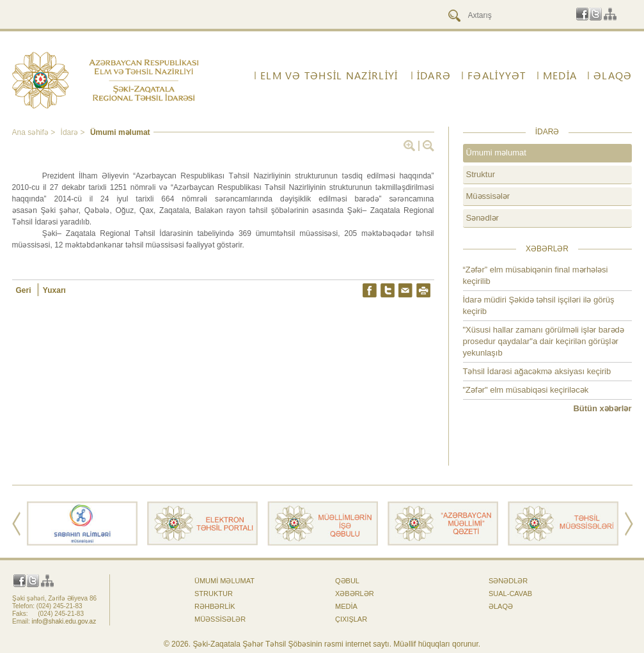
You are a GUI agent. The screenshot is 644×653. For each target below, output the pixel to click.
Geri (25, 290)
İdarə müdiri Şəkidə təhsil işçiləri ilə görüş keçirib (539, 305)
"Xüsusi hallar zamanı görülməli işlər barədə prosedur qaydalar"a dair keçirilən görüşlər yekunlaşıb (544, 341)
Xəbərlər (355, 594)
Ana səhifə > (35, 132)
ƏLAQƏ (613, 75)
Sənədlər (483, 218)
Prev (16, 524)
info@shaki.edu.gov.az (64, 621)
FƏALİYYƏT (497, 75)
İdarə (434, 75)
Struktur (481, 174)
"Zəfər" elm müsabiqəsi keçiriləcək (526, 390)
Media (560, 75)
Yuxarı (54, 290)
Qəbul (347, 581)
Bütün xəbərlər (602, 408)
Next (629, 524)
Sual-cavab (510, 594)
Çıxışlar (351, 619)
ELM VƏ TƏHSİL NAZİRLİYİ (329, 75)
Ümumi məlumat (120, 132)
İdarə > (74, 132)
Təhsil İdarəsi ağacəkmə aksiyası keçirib (537, 371)
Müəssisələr (488, 196)
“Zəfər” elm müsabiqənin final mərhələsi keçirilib (536, 275)
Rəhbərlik (215, 606)
